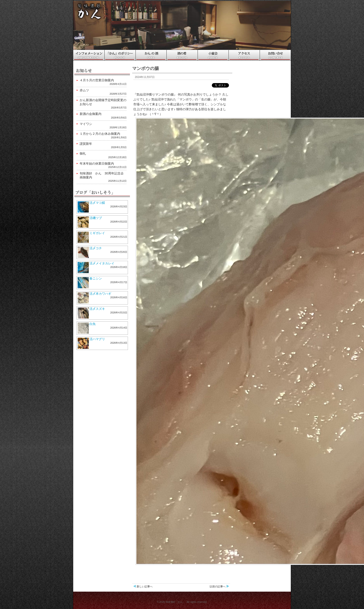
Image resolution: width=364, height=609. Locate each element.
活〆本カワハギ (100, 294)
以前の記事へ (218, 587)
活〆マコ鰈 (97, 203)
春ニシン (96, 278)
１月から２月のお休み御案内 (100, 134)
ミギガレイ (97, 233)
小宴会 (213, 55)
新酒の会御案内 (91, 114)
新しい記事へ (145, 587)
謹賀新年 (86, 144)
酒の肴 (182, 55)
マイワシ (86, 124)
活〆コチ (96, 248)
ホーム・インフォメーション (89, 55)
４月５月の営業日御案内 (97, 80)
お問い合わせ (276, 55)
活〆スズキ (97, 309)
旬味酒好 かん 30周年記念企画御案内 (102, 175)
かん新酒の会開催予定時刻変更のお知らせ (103, 102)
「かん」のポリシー (120, 55)
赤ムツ (84, 90)
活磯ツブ (96, 218)
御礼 (83, 153)
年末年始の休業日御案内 (97, 163)
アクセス (245, 55)
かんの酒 (151, 55)
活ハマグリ (97, 339)
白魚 (93, 324)
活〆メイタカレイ (102, 263)
